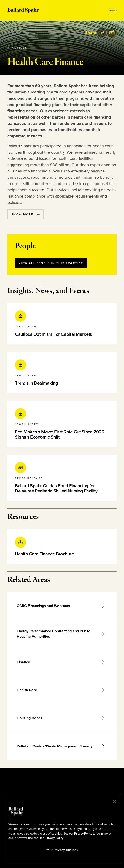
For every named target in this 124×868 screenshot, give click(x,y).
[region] (62, 829)
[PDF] (112, 33)
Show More (25, 214)
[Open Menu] (113, 11)
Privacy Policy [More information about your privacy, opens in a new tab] (54, 838)
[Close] (114, 802)
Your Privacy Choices (62, 850)
